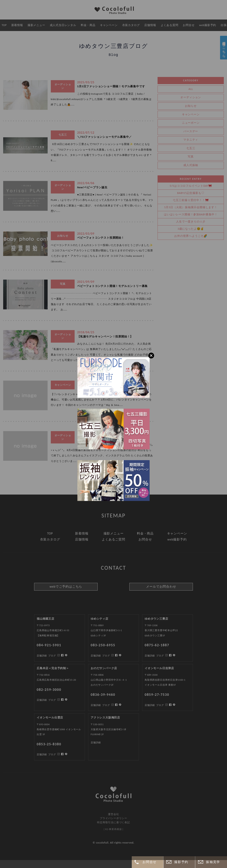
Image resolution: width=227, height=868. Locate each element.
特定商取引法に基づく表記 (113, 822)
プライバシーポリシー (113, 818)
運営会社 (113, 814)
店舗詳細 (42, 754)
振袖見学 (213, 862)
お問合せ (149, 862)
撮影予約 (181, 862)
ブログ (52, 754)
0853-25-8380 (49, 744)
